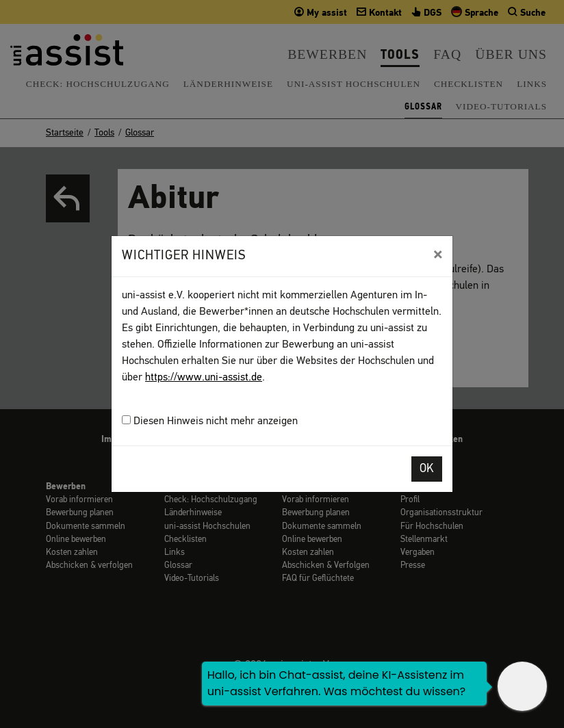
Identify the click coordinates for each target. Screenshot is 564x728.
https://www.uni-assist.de (204, 378)
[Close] (438, 255)
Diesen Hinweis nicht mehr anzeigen (210, 421)
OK (427, 469)
